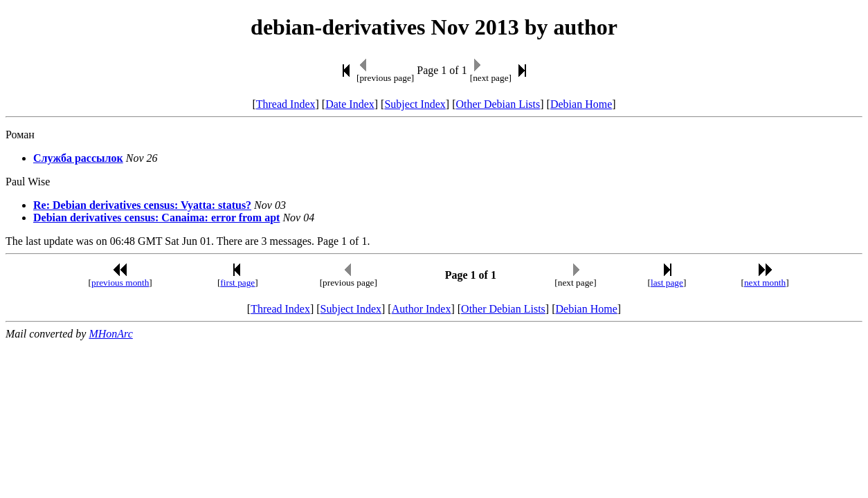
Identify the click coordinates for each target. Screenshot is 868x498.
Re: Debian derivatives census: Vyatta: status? (142, 205)
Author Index (422, 309)
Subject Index (415, 104)
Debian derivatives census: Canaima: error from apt (156, 218)
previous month (120, 283)
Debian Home (581, 104)
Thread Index (286, 104)
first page (237, 283)
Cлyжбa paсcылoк (78, 158)
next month (765, 283)
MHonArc (110, 334)
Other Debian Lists (498, 104)
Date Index (350, 104)
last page (667, 283)
